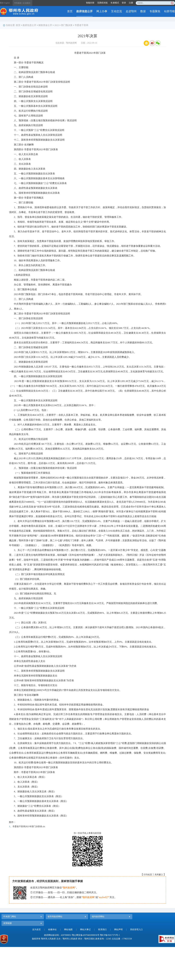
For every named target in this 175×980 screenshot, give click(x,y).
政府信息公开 (84, 11)
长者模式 (115, 3)
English (7, 3)
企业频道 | (27, 3)
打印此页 (148, 875)
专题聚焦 (155, 11)
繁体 (2, 3)
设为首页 (37, 930)
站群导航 (170, 11)
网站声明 (118, 930)
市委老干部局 (81, 25)
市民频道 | (18, 3)
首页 (70, 11)
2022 (57, 25)
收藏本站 (52, 930)
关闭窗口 (159, 875)
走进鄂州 (131, 11)
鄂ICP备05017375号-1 (110, 935)
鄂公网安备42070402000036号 (86, 935)
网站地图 (68, 930)
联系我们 (102, 930)
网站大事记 (85, 930)
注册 (131, 3)
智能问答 (90, 3)
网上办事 (102, 11)
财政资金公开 (45, 25)
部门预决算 (67, 25)
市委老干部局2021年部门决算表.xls (29, 826)
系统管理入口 (136, 930)
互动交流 (116, 11)
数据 (143, 11)
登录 (124, 3)
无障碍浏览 (102, 3)
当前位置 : (11, 25)
